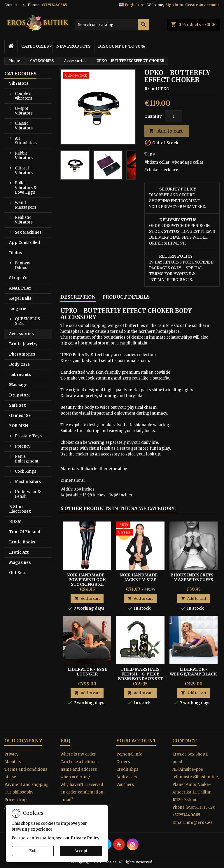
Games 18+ (20, 416)
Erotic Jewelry (23, 344)
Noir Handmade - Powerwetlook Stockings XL (87, 580)
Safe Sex (17, 405)
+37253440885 (54, 5)
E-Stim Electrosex (20, 509)
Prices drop (15, 800)
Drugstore (20, 395)
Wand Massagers (26, 205)
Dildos (16, 253)
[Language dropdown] (132, 5)
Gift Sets (18, 573)
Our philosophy (19, 792)
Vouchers (125, 785)
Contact (11, 5)
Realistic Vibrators (24, 220)
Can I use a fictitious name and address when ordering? (79, 769)
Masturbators (28, 482)
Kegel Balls (20, 298)
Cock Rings (26, 471)
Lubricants (20, 375)
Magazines (20, 563)
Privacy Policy (85, 838)
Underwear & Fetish (28, 494)
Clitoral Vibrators (24, 170)
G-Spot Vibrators (24, 111)
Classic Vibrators (24, 126)
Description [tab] (78, 297)
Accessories (21, 334)
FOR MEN (19, 426)
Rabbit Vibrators (24, 156)
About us (13, 762)
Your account (136, 741)
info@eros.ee (199, 823)
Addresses (127, 777)
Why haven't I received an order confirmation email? (82, 792)
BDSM (15, 522)
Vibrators (19, 83)
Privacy (12, 754)
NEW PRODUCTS (73, 46)
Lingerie (18, 309)
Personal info (129, 754)
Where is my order (78, 754)
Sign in (172, 5)
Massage (18, 385)
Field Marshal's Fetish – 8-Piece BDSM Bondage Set (140, 674)
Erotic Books (22, 542)
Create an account (202, 5)
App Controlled (24, 243)
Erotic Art (19, 552)
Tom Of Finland (25, 532)
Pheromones (22, 354)
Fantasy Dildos (23, 265)
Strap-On (19, 278)
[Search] (112, 25)
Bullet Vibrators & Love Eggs (26, 188)
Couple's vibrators (23, 96)
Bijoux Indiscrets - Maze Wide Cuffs (194, 577)
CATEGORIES (35, 46)
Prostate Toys (28, 436)
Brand (151, 89)
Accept (81, 851)
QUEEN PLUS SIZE (27, 321)
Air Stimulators (26, 141)
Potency (23, 446)
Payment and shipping (27, 785)
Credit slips (127, 769)
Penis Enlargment (27, 459)
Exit (33, 851)
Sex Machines (28, 232)
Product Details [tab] (126, 297)
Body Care (19, 364)
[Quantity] (174, 116)
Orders (123, 762)
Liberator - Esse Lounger (87, 672)
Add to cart (166, 131)
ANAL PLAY (20, 288)
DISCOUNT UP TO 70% (122, 46)
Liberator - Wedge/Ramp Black (193, 672)
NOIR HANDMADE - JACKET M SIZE (140, 577)
